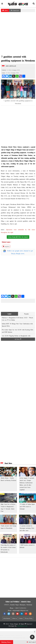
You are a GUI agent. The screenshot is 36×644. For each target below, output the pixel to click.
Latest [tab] (9, 314)
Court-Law (15, 10)
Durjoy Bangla (14, 624)
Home (5, 10)
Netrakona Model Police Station (12, 147)
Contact (21, 618)
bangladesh (6, 246)
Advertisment (7, 618)
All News (18, 339)
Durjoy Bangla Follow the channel (18, 237)
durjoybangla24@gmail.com (20, 610)
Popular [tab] (27, 314)
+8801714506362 (20, 608)
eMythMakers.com (22, 626)
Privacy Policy (29, 618)
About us (14, 618)
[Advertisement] (18, 34)
